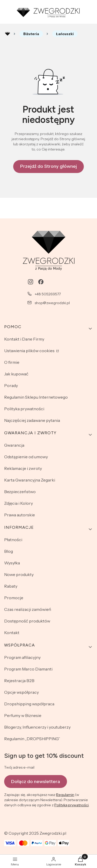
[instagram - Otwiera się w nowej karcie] (31, 282)
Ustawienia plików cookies (30, 351)
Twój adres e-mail (19, 767)
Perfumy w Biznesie (23, 715)
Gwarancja (14, 445)
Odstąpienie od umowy (26, 457)
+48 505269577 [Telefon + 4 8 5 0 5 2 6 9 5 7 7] (48, 294)
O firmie (12, 362)
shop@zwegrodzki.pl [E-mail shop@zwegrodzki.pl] (52, 303)
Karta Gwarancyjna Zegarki (30, 480)
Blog (9, 551)
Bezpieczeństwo (20, 492)
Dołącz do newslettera (36, 782)
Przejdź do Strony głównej (48, 166)
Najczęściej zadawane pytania (32, 420)
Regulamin (65, 795)
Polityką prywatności (72, 805)
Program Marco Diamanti (28, 669)
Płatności (13, 540)
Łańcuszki (65, 34)
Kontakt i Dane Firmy (24, 339)
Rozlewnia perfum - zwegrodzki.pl (8, 34)
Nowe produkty (19, 574)
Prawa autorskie (20, 515)
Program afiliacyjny (22, 657)
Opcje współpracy (21, 692)
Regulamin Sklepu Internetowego (36, 397)
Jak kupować (16, 374)
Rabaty (11, 586)
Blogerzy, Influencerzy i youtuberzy (37, 727)
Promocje (14, 598)
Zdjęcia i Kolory (18, 503)
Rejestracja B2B (19, 681)
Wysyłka (12, 563)
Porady (11, 385)
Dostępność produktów (27, 621)
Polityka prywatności (24, 409)
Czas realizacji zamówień (28, 609)
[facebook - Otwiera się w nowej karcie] (41, 282)
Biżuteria (31, 34)
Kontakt (12, 633)
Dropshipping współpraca (29, 704)
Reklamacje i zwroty (23, 468)
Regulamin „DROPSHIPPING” (32, 739)
